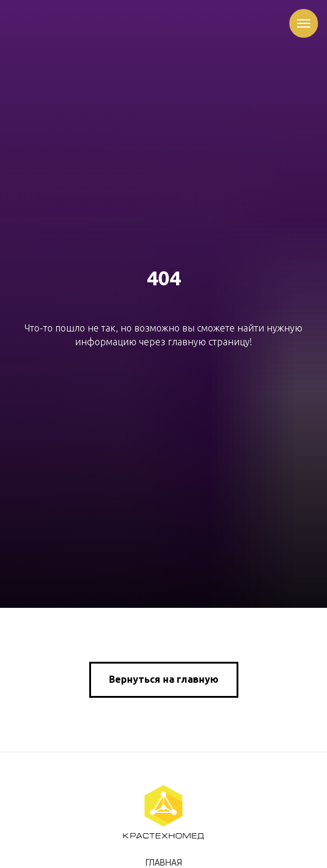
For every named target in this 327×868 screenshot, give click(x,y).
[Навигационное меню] (304, 23)
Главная (164, 863)
